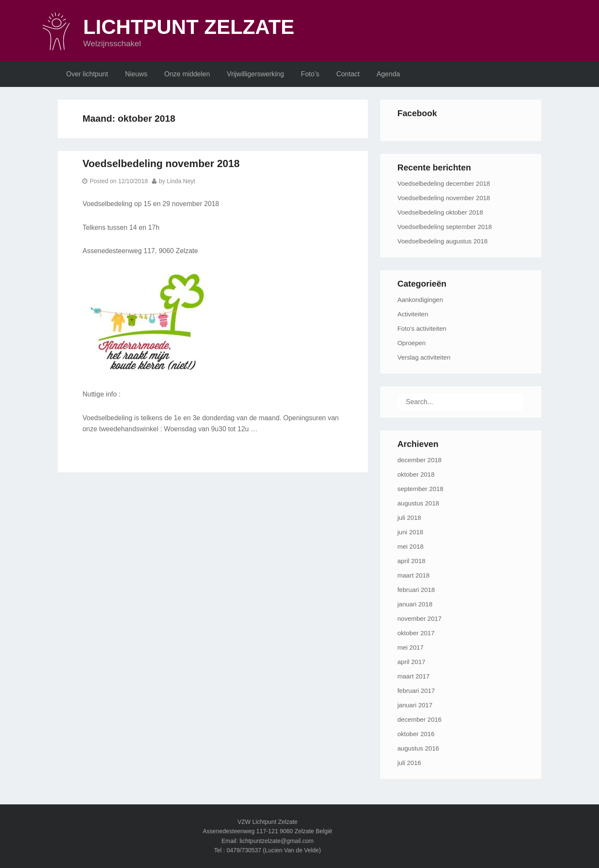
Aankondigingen (420, 300)
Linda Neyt (181, 181)
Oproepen (412, 343)
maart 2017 (414, 676)
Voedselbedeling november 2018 (161, 163)
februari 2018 (416, 590)
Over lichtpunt (87, 74)
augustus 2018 (418, 503)
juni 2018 (410, 532)
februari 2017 (416, 691)
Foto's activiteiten (422, 328)
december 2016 (420, 719)
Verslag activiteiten (424, 357)
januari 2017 (415, 705)
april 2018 (411, 561)
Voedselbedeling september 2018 (445, 227)
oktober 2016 (416, 734)
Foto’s (310, 74)
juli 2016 (409, 763)
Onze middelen (187, 74)
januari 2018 (415, 604)
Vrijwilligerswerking (256, 74)
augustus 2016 (418, 748)
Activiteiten (413, 314)
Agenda (388, 74)
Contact (348, 74)
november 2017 (420, 618)
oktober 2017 (416, 633)
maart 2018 (414, 575)
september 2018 (420, 489)
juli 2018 (409, 518)
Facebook (417, 113)
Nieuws (136, 74)
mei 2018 (411, 546)
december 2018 (420, 460)
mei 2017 (411, 647)
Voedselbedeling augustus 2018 (443, 241)
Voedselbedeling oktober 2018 (440, 212)
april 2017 (411, 662)
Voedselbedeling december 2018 (444, 183)
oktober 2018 (416, 474)
